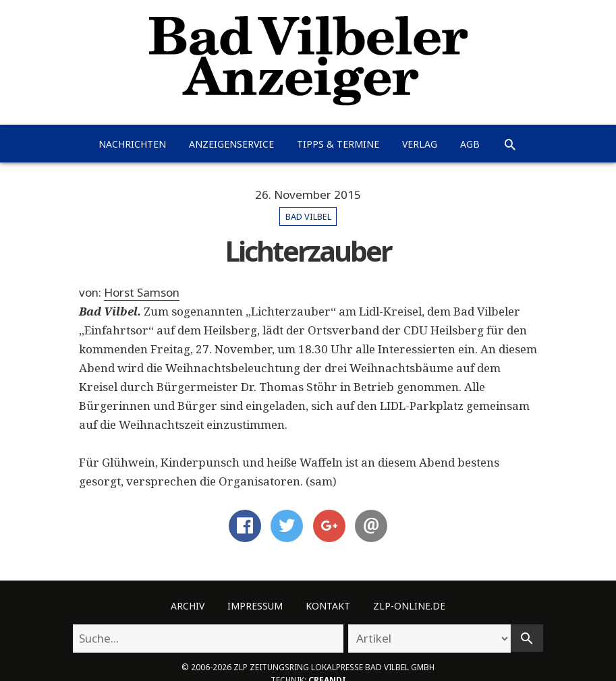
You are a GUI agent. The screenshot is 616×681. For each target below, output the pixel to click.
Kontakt (328, 606)
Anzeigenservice (231, 144)
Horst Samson (142, 292)
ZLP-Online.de (409, 606)
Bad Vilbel (308, 216)
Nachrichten (132, 144)
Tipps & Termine (338, 144)
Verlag (420, 144)
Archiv (188, 606)
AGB (470, 144)
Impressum (255, 606)
